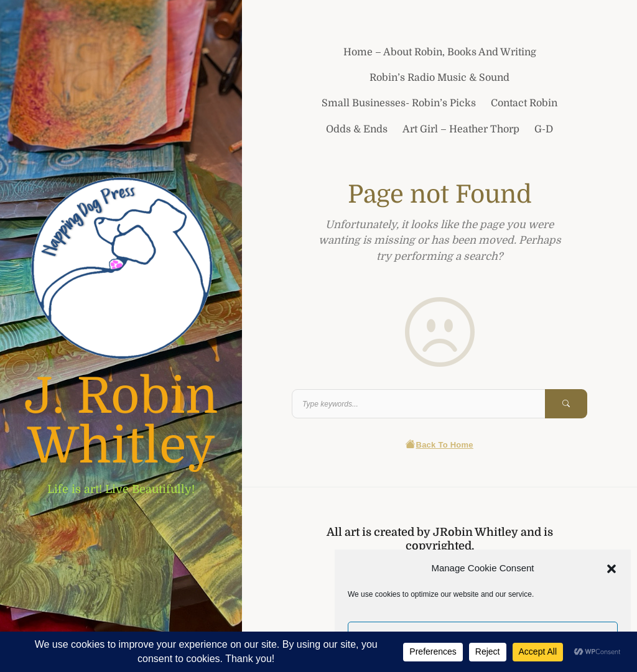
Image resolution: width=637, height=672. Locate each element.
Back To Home (439, 445)
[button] (611, 568)
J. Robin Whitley (121, 421)
